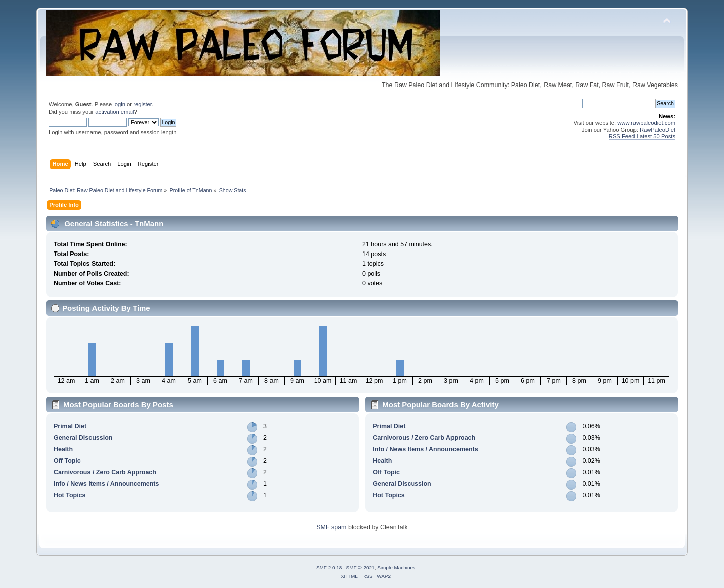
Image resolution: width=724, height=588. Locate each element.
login (119, 104)
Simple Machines (396, 568)
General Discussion (83, 438)
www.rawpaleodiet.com (646, 123)
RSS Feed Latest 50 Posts (642, 136)
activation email (114, 112)
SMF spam (331, 527)
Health (63, 449)
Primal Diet (70, 426)
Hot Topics (70, 495)
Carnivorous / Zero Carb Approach (105, 472)
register (143, 104)
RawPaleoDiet (657, 130)
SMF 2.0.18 (329, 568)
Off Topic (67, 461)
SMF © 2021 (360, 568)
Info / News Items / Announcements (106, 484)
